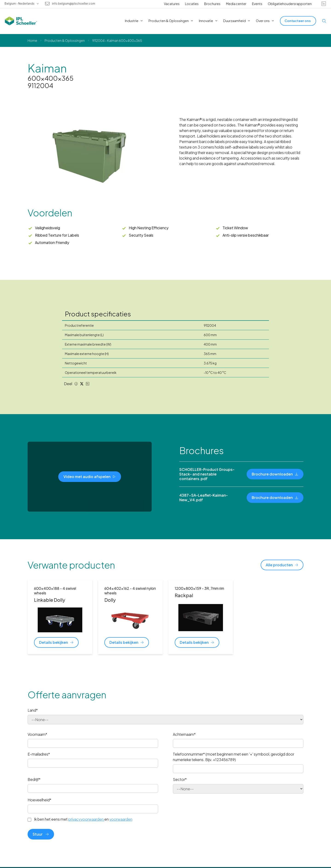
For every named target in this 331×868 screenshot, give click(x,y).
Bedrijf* (34, 779)
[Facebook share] (76, 384)
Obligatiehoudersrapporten (290, 4)
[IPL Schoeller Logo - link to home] (21, 21)
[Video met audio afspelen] (90, 477)
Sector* (180, 779)
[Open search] (324, 21)
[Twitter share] (82, 384)
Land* (33, 710)
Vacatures (172, 4)
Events (257, 4)
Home (32, 40)
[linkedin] (324, 4)
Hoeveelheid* (39, 800)
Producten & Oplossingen (65, 40)
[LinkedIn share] (88, 384)
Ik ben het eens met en (83, 819)
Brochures (212, 4)
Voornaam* (37, 734)
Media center (236, 4)
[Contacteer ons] (298, 21)
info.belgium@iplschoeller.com (74, 4)
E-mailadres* (39, 754)
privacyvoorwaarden (86, 819)
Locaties (192, 4)
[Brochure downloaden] (275, 474)
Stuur (41, 834)
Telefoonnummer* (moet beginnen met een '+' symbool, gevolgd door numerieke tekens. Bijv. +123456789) (234, 757)
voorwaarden (121, 819)
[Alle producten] (282, 565)
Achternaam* (184, 734)
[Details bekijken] (56, 642)
